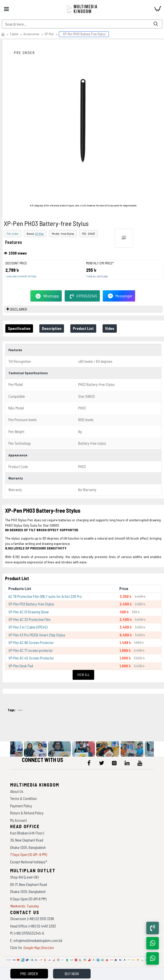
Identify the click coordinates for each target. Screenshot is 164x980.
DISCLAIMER (19, 309)
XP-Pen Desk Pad (21, 666)
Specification (19, 328)
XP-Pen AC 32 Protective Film (29, 619)
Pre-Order (29, 974)
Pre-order (13, 234)
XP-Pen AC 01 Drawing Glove (29, 612)
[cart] (158, 9)
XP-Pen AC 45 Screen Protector (31, 658)
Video (110, 328)
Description (52, 328)
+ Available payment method (21, 277)
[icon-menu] (89, 763)
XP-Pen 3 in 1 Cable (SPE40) (28, 627)
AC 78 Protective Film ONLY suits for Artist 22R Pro (45, 596)
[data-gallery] (13, 749)
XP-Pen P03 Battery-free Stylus (31, 604)
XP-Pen (49, 34)
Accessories (31, 34)
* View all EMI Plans (97, 277)
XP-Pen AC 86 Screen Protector (31, 643)
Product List (83, 328)
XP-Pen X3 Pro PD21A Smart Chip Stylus (37, 635)
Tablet (14, 34)
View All (83, 675)
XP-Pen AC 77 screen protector (31, 650)
